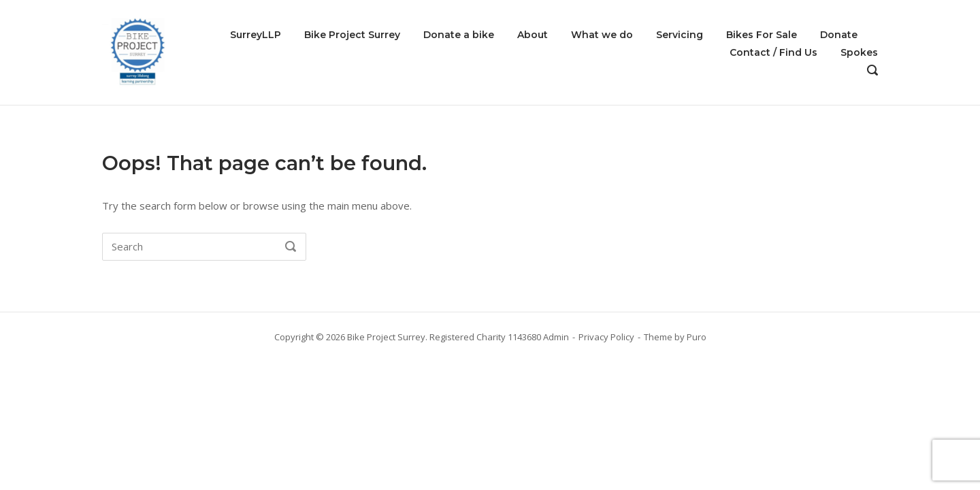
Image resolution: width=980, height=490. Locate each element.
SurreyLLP (256, 35)
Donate (839, 35)
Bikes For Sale (762, 35)
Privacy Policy (606, 337)
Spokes (859, 52)
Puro (697, 337)
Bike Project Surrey (352, 35)
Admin (556, 337)
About (533, 35)
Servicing (680, 35)
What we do (602, 35)
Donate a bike (459, 35)
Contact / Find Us (773, 52)
